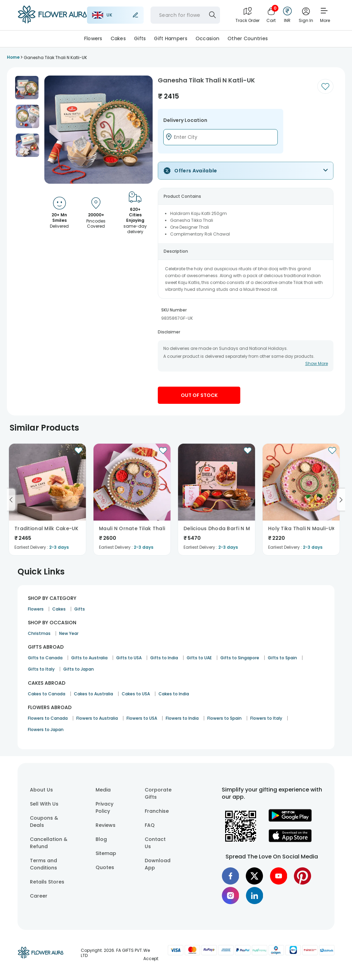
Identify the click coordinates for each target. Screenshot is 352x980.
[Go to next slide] (341, 500)
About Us (41, 790)
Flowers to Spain (224, 718)
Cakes (118, 38)
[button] (27, 88)
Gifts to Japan (79, 669)
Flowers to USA (142, 718)
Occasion (207, 38)
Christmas (39, 633)
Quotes (105, 867)
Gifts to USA (129, 658)
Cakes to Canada (47, 694)
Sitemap (106, 853)
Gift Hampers (170, 38)
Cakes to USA (136, 694)
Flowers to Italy (266, 718)
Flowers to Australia (97, 718)
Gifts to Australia (89, 658)
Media (103, 790)
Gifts (140, 38)
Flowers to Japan (46, 730)
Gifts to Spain (282, 658)
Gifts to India (164, 658)
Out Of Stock (199, 395)
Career (39, 896)
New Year (69, 633)
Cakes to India (174, 694)
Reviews (106, 825)
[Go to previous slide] (11, 500)
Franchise (157, 811)
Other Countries (248, 38)
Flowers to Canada (48, 718)
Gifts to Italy (41, 669)
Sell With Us (44, 804)
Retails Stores (47, 882)
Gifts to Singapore (240, 658)
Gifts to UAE (199, 658)
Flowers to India (182, 718)
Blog (101, 839)
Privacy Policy (104, 807)
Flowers (93, 38)
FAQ (150, 825)
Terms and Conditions (43, 864)
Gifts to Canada (45, 658)
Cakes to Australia (93, 694)
